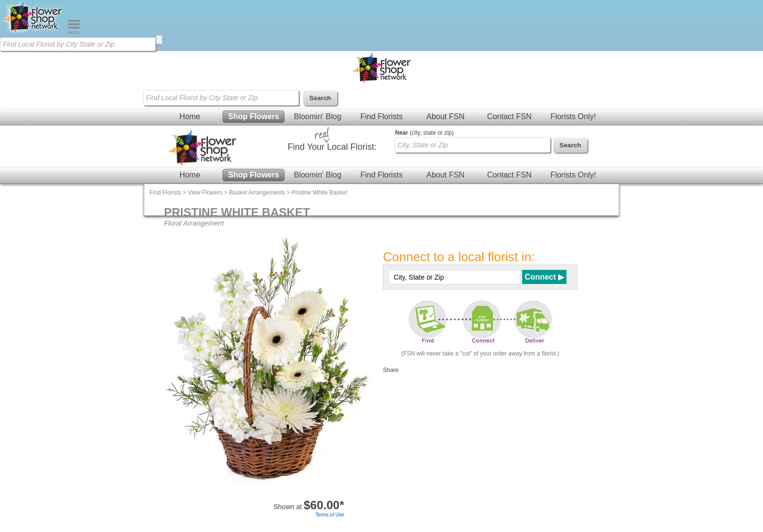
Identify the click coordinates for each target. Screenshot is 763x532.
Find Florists (381, 116)
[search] (159, 40)
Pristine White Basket (319, 193)
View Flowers (205, 193)
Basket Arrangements (257, 193)
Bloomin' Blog (318, 116)
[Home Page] (34, 32)
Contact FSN (509, 116)
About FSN (445, 116)
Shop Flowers (254, 116)
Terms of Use (330, 515)
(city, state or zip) (424, 133)
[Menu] (74, 32)
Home (190, 116)
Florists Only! (573, 116)
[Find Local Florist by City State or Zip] (78, 44)
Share (391, 370)
